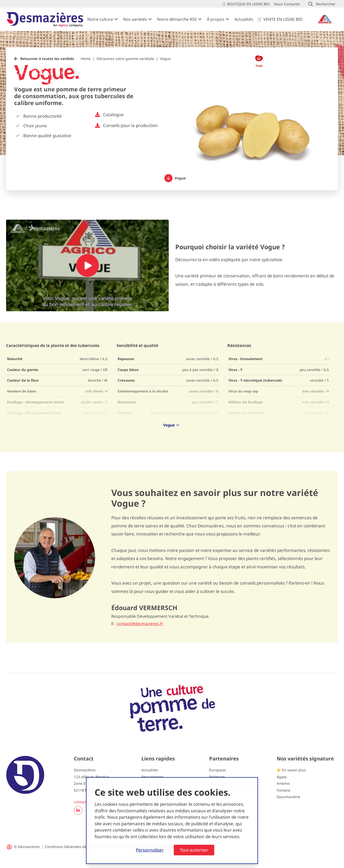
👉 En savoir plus (291, 770)
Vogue (175, 178)
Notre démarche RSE (177, 19)
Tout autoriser (194, 850)
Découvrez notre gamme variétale (125, 59)
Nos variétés (135, 19)
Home (86, 59)
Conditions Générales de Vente (71, 847)
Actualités (244, 19)
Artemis (283, 783)
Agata (282, 777)
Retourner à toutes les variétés (47, 59)
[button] (322, 4)
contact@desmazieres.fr (140, 624)
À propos (216, 19)
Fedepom (217, 777)
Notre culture (100, 19)
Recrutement (152, 777)
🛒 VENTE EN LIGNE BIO (280, 19)
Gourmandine (288, 797)
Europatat (218, 770)
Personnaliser (150, 850)
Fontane (284, 790)
